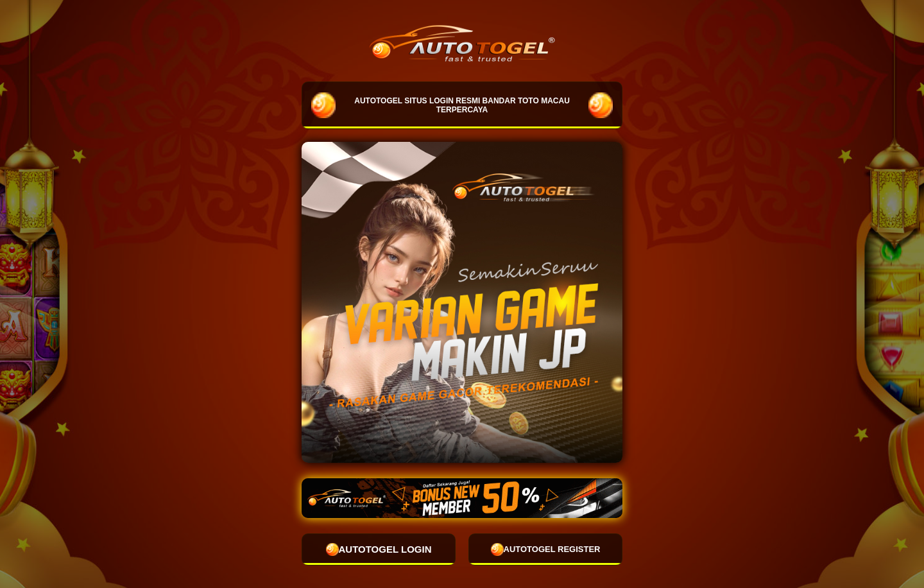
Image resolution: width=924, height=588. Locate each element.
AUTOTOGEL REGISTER (546, 549)
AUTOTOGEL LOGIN (379, 549)
